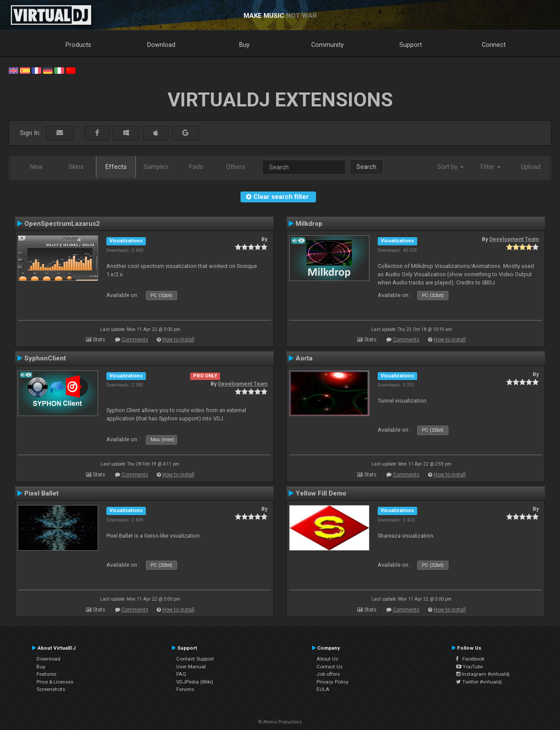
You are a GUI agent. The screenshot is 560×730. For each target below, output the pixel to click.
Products (78, 45)
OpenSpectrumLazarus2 (62, 224)
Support (411, 45)
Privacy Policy (333, 682)
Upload (531, 167)
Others (236, 167)
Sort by (450, 167)
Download (161, 45)
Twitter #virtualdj (479, 682)
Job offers (328, 674)
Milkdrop (309, 224)
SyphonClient (45, 358)
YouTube (469, 667)
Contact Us (329, 667)
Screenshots (51, 689)
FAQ (181, 674)
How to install (178, 340)
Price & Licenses (55, 682)
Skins (76, 167)
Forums (185, 689)
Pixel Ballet (41, 493)
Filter (491, 167)
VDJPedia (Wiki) (195, 682)
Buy (244, 45)
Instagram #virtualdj (483, 674)
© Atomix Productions (280, 722)
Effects (116, 167)
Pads (196, 167)
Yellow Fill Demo (321, 493)
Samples (156, 167)
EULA (323, 689)
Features (46, 674)
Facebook (470, 659)
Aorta (304, 358)
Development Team (514, 239)
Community (328, 45)
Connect (494, 45)
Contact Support (195, 659)
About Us (327, 659)
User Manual (191, 667)
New (36, 167)
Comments (135, 340)
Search (366, 167)
